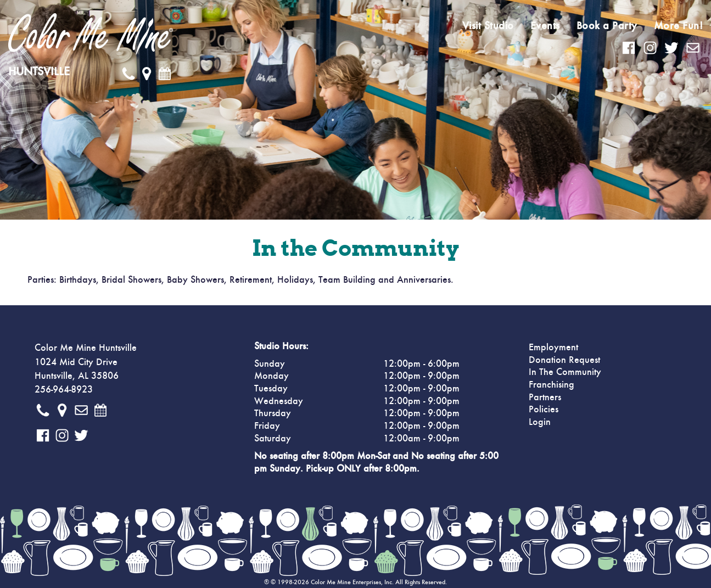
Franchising (552, 385)
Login (540, 422)
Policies (544, 410)
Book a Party (607, 26)
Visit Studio (488, 26)
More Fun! (679, 26)
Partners (545, 397)
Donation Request (564, 360)
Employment (553, 348)
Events (545, 26)
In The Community (565, 372)
